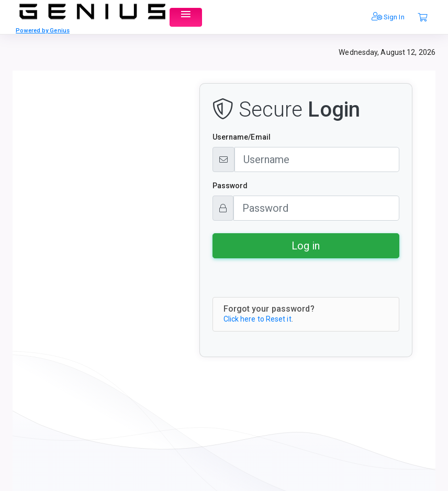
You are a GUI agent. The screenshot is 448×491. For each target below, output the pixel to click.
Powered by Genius (43, 31)
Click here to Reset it (257, 319)
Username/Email (242, 137)
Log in (306, 246)
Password (230, 186)
